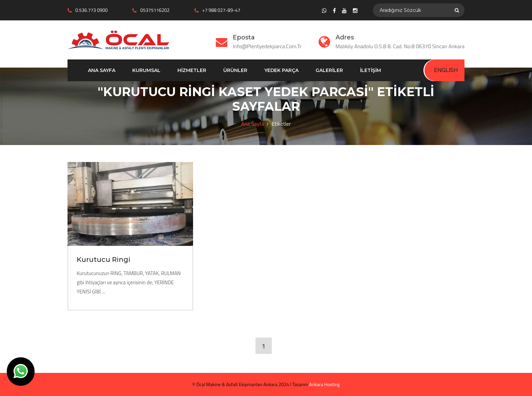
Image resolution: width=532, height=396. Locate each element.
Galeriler (329, 70)
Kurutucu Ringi (103, 259)
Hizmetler (192, 70)
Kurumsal (146, 70)
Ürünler (235, 70)
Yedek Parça (281, 70)
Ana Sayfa (102, 70)
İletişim (370, 70)
